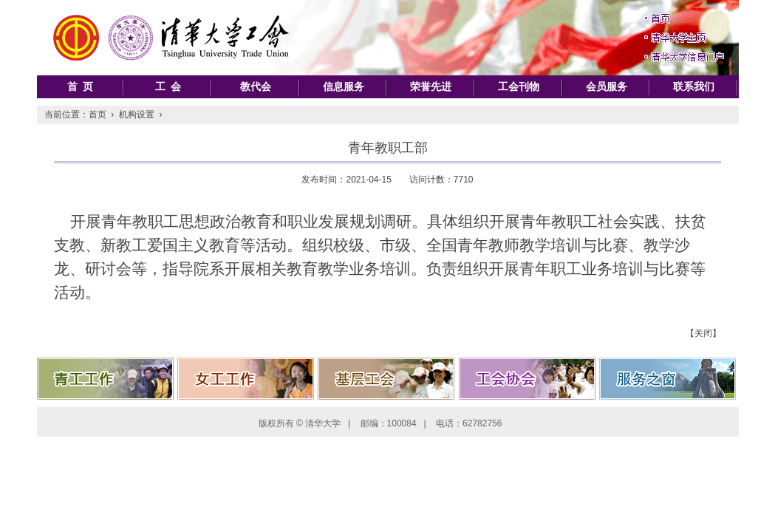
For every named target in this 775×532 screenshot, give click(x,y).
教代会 (256, 87)
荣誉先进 (431, 87)
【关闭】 (703, 333)
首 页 (80, 87)
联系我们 (694, 87)
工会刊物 (519, 87)
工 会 (168, 87)
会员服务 (607, 87)
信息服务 (344, 87)
